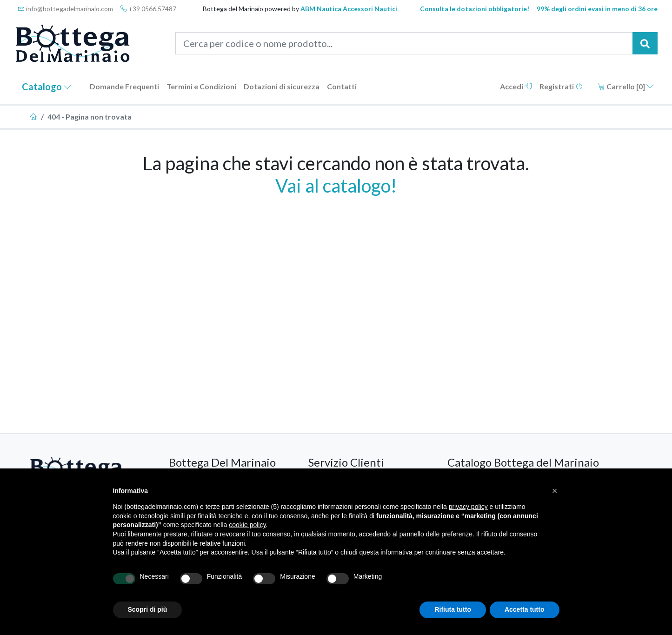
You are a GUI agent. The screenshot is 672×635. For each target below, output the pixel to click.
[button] (555, 491)
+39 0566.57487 (148, 9)
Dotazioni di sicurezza (282, 86)
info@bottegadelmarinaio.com (66, 9)
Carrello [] (626, 86)
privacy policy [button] (468, 507)
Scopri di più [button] (148, 609)
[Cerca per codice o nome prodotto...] (404, 43)
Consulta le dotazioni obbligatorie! (475, 9)
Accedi (516, 86)
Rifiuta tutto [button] (453, 609)
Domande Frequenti (124, 86)
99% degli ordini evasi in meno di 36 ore (597, 9)
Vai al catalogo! (336, 186)
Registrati (561, 86)
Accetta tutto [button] (525, 609)
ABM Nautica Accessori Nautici (349, 9)
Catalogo (47, 87)
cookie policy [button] (247, 525)
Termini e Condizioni (201, 86)
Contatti (342, 86)
